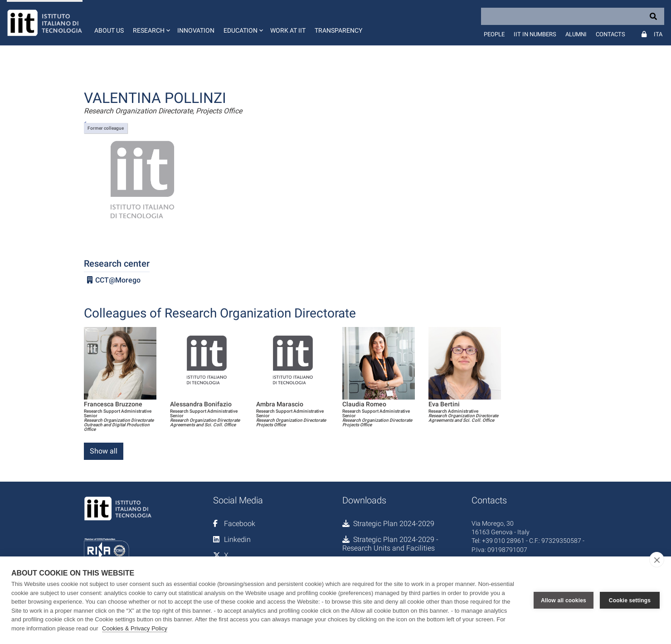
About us (109, 30)
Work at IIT (288, 30)
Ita (658, 34)
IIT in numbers (535, 34)
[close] (657, 560)
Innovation (196, 30)
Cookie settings (630, 600)
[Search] (573, 16)
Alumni (576, 34)
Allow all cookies (564, 600)
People (494, 34)
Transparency (338, 30)
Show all (104, 451)
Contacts (610, 34)
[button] (151, 23)
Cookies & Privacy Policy (135, 628)
